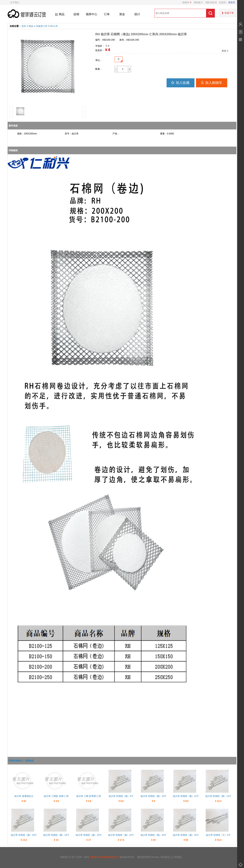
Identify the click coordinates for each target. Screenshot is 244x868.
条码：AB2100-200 (129, 40)
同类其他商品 (15, 761)
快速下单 (229, 13)
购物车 (187, 2)
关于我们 (15, 2)
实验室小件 (42, 26)
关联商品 (29, 761)
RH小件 (54, 26)
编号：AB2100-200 (105, 40)
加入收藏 (180, 83)
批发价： (100, 50)
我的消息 (210, 2)
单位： (99, 60)
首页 (24, 26)
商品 (31, 26)
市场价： (100, 46)
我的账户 (197, 2)
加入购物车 (211, 82)
